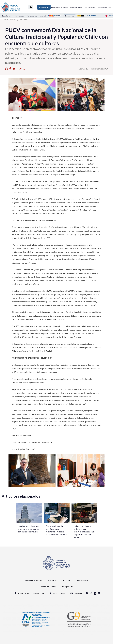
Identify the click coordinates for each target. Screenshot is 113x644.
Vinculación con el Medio (104, 7)
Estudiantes (7, 16)
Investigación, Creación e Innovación (72, 7)
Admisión (44, 7)
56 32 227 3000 (57, 593)
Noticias (13, 20)
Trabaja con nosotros (48, 587)
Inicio (6, 20)
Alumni (43, 16)
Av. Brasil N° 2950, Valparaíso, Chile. (29, 593)
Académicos (19, 16)
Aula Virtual (52, 580)
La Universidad (56, 7)
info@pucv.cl (76, 593)
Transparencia (70, 16)
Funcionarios (32, 16)
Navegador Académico (34, 580)
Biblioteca (66, 580)
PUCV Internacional (90, 7)
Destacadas (23, 20)
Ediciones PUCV (82, 580)
